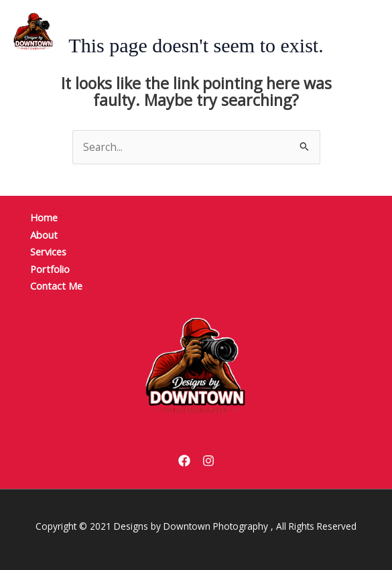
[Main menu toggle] (349, 31)
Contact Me (56, 286)
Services (48, 251)
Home (44, 217)
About (44, 235)
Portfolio (50, 269)
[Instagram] (208, 461)
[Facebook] (184, 461)
